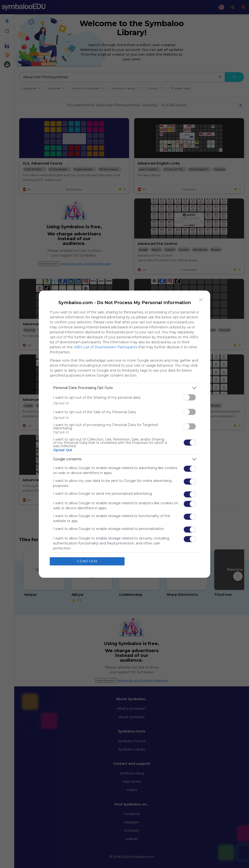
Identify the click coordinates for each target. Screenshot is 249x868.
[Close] (201, 300)
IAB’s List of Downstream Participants (105, 347)
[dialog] (124, 434)
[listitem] (124, 388)
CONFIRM (87, 561)
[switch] (190, 397)
